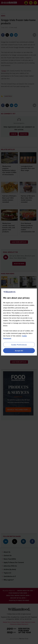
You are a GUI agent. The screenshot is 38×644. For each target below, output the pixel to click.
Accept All (19, 351)
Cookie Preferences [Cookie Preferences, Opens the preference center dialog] (19, 345)
